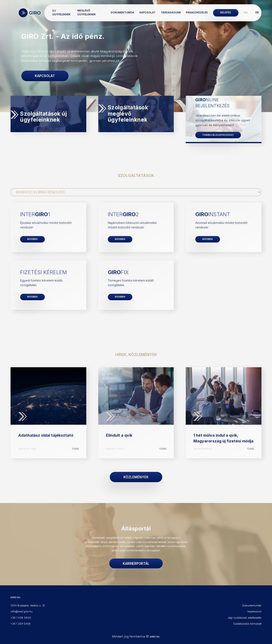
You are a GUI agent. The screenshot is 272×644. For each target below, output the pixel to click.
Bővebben (32, 239)
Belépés (226, 13)
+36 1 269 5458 (20, 622)
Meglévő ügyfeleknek (88, 13)
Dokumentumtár (252, 604)
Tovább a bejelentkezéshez (218, 135)
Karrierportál (136, 562)
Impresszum (254, 610)
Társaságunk (171, 13)
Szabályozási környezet (248, 622)
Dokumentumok (122, 13)
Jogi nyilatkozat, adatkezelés (245, 616)
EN (257, 13)
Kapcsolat (148, 13)
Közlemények (136, 476)
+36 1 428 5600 (20, 616)
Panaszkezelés (197, 13)
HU (246, 13)
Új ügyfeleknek (64, 13)
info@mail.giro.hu (21, 610)
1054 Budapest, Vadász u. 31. (28, 604)
